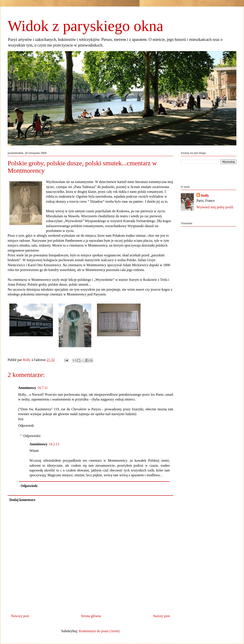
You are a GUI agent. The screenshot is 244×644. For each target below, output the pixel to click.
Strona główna (91, 616)
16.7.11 (43, 388)
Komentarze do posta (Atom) (99, 631)
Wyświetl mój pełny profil (215, 207)
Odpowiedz (26, 426)
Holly (205, 196)
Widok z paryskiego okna (86, 26)
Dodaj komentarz (22, 500)
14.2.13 (54, 444)
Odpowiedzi (32, 436)
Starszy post (161, 616)
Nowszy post (20, 616)
